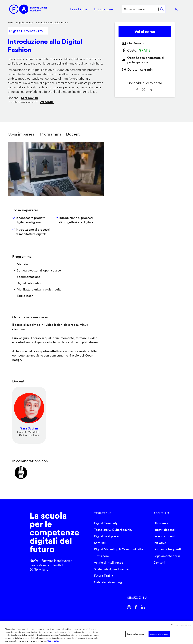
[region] (96, 632)
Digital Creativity (25, 23)
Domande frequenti (167, 549)
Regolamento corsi (167, 556)
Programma (51, 134)
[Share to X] (144, 90)
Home (11, 23)
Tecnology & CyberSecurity (113, 530)
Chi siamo (161, 523)
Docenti (73, 134)
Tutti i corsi (102, 556)
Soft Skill (100, 543)
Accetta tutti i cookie (159, 634)
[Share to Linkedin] (150, 90)
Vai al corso (145, 32)
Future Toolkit (104, 576)
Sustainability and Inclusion (113, 569)
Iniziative (160, 543)
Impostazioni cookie (136, 634)
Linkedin (143, 607)
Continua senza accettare (181, 625)
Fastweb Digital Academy (17, 543)
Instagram (129, 607)
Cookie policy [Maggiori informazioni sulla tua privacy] (53, 641)
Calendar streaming (108, 582)
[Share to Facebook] (137, 90)
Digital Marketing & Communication (119, 549)
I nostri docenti (164, 530)
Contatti (159, 563)
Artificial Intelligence (108, 563)
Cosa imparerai (22, 134)
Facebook (136, 607)
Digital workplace (106, 536)
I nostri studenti (165, 536)
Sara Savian (29, 98)
